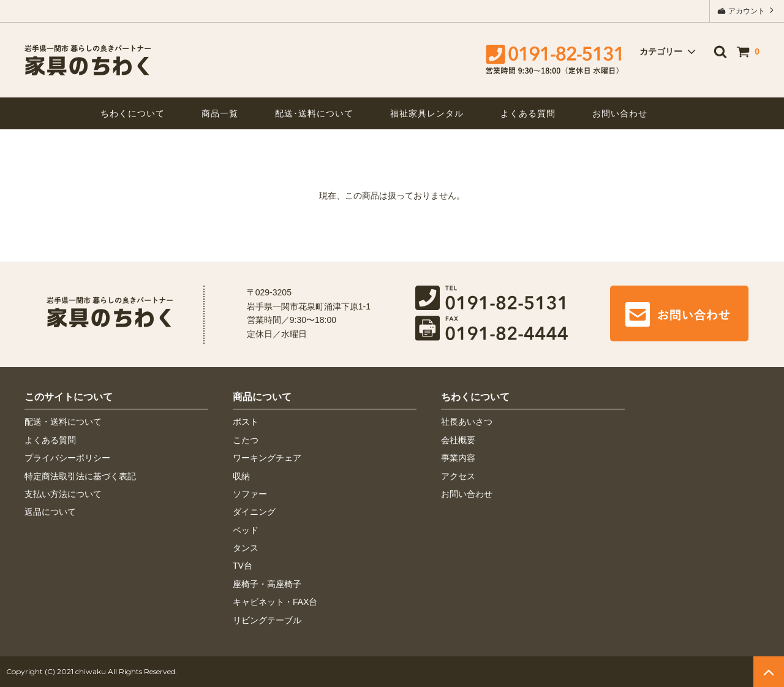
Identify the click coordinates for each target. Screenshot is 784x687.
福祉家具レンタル (427, 113)
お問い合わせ (620, 113)
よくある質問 (528, 113)
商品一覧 (220, 113)
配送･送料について (314, 113)
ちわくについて (133, 113)
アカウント (747, 10)
